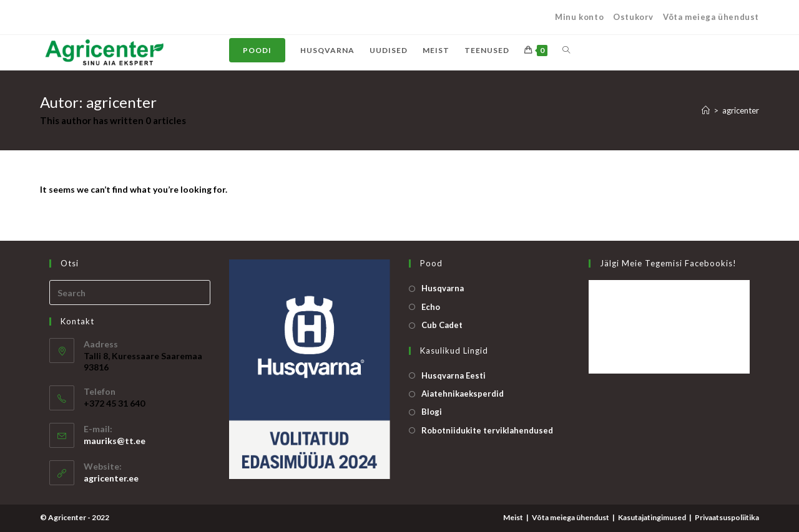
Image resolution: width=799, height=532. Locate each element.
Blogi (432, 412)
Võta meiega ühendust (711, 17)
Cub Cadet (442, 325)
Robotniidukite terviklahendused (487, 430)
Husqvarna (443, 288)
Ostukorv (633, 17)
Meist (513, 517)
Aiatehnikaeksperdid (463, 394)
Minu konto (579, 17)
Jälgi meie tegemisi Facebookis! (668, 263)
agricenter (741, 110)
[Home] (706, 110)
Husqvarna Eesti (453, 375)
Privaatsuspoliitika (727, 517)
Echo (431, 307)
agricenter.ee (111, 478)
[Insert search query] (130, 293)
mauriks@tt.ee (115, 441)
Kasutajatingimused (652, 517)
